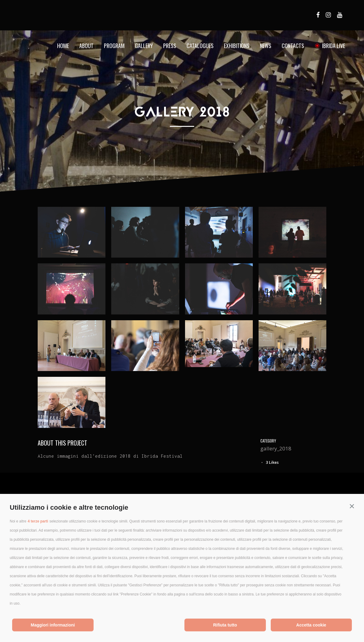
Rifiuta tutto (225, 625)
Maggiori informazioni (53, 625)
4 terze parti (38, 521)
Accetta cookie (311, 625)
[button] (352, 506)
